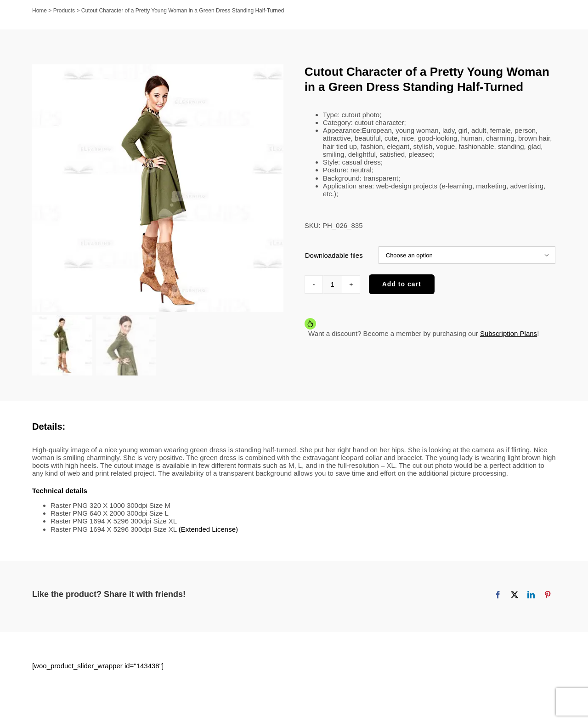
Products (64, 11)
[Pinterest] (548, 598)
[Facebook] (498, 598)
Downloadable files (334, 255)
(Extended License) (208, 533)
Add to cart (402, 284)
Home (40, 11)
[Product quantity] (333, 284)
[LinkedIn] (531, 598)
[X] (514, 598)
